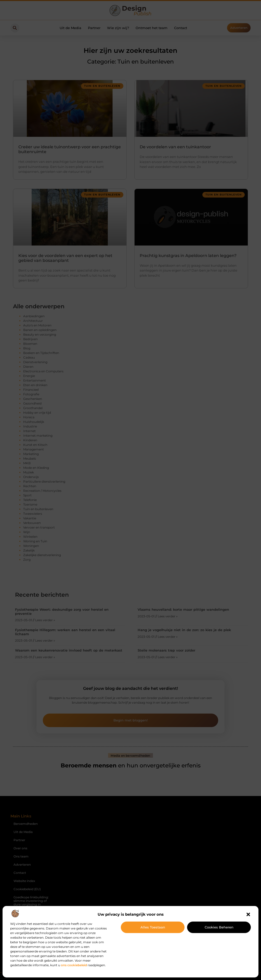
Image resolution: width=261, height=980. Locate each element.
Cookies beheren (219, 927)
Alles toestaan (153, 927)
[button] (248, 914)
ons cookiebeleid (74, 965)
